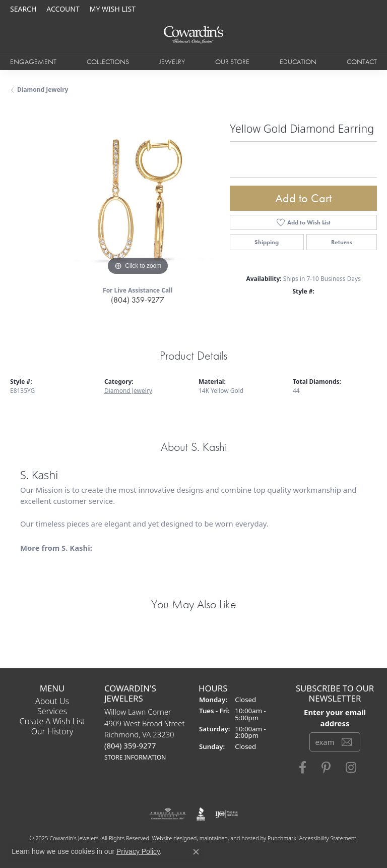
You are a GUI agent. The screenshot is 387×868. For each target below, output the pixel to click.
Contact (362, 62)
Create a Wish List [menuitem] (52, 721)
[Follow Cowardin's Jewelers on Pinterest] (326, 768)
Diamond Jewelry (43, 90)
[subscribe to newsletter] (347, 742)
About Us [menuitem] (52, 701)
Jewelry (172, 62)
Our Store (232, 62)
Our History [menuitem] (52, 731)
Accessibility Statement (328, 838)
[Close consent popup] (196, 852)
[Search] (23, 9)
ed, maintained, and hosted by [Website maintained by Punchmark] (229, 838)
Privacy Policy (138, 851)
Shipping (267, 242)
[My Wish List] (113, 9)
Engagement (33, 62)
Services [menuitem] (52, 711)
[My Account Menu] (63, 9)
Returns (342, 242)
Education (298, 62)
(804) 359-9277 (138, 300)
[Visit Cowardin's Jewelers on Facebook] (303, 768)
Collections (108, 62)
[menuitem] (168, 814)
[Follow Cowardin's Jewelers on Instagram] (351, 768)
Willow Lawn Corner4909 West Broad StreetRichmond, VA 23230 (145, 734)
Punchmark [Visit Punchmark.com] (282, 838)
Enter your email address (335, 718)
